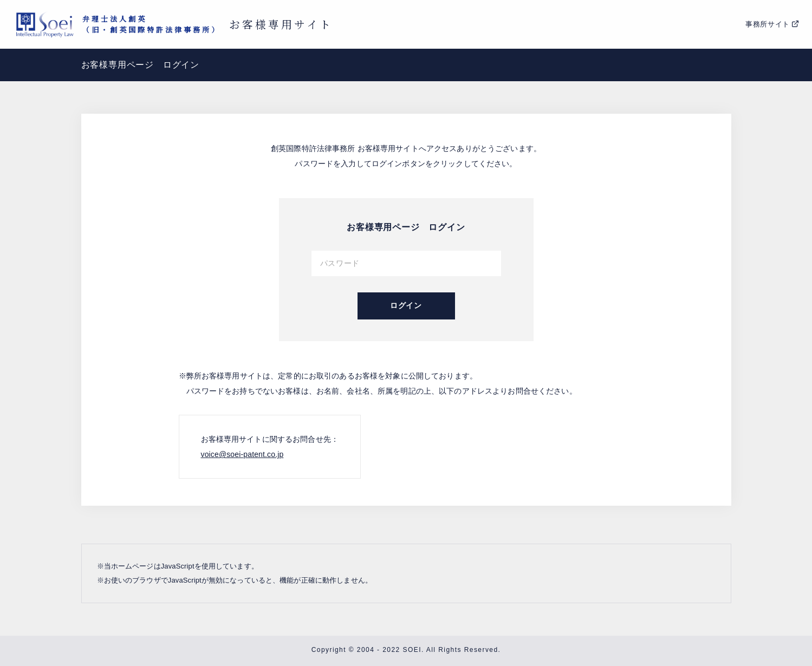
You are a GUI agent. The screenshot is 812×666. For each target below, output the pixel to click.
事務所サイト (768, 24)
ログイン (406, 305)
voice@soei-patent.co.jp (242, 454)
